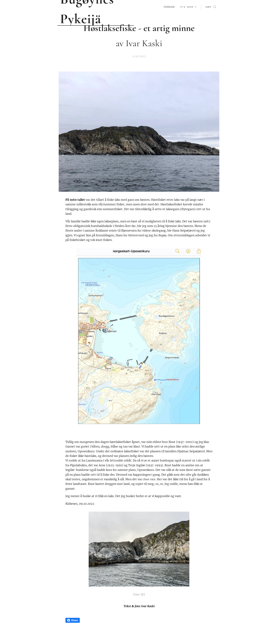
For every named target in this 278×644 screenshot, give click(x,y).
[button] (211, 7)
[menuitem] (169, 7)
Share (73, 620)
